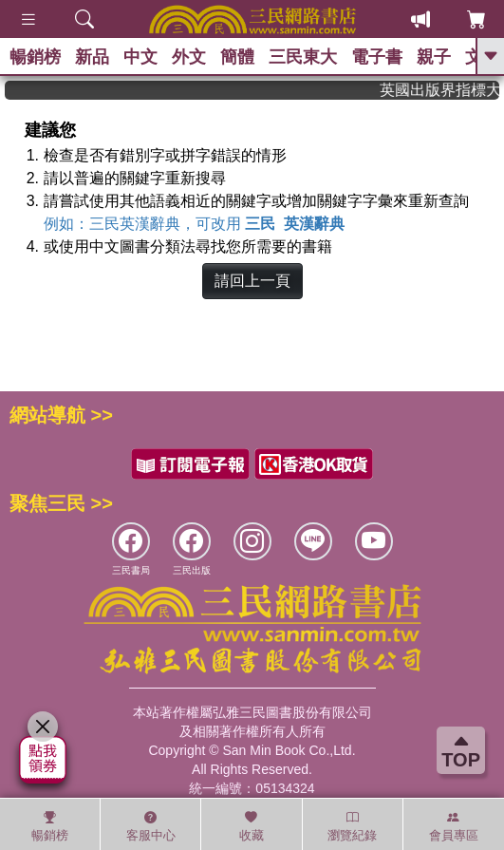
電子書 (377, 57)
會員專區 (454, 826)
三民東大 (303, 57)
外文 (189, 57)
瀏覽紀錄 (352, 826)
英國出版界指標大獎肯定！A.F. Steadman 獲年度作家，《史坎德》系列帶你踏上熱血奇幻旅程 (445, 90)
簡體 (237, 57)
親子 (434, 57)
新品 (92, 57)
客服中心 (151, 826)
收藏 (252, 826)
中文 (140, 57)
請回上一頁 (252, 281)
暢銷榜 (35, 57)
